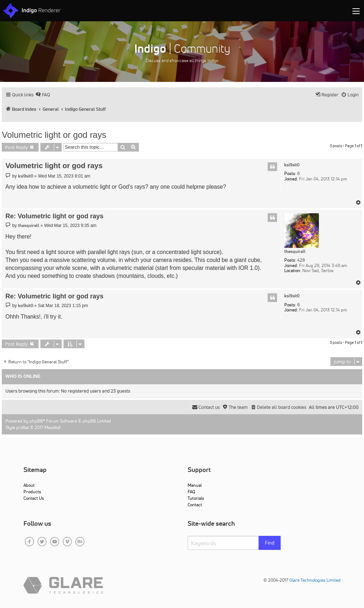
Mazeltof (52, 427)
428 (301, 260)
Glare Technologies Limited (315, 580)
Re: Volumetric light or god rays (54, 216)
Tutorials (196, 498)
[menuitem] (43, 95)
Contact (195, 505)
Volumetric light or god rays (54, 135)
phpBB (36, 421)
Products (32, 492)
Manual (195, 485)
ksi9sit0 (292, 165)
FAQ (191, 492)
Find (270, 543)
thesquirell (295, 251)
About (29, 485)
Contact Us (34, 498)
